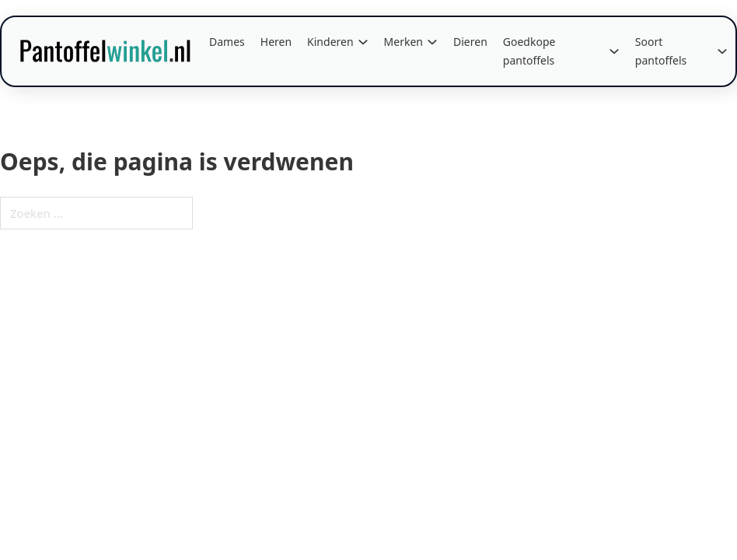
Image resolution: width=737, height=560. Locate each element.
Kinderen (330, 42)
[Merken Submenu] (432, 42)
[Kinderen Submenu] (363, 42)
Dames (227, 42)
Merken (403, 42)
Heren (276, 42)
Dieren (470, 42)
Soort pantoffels (661, 51)
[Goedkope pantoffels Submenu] (614, 51)
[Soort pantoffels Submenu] (722, 51)
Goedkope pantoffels (529, 51)
